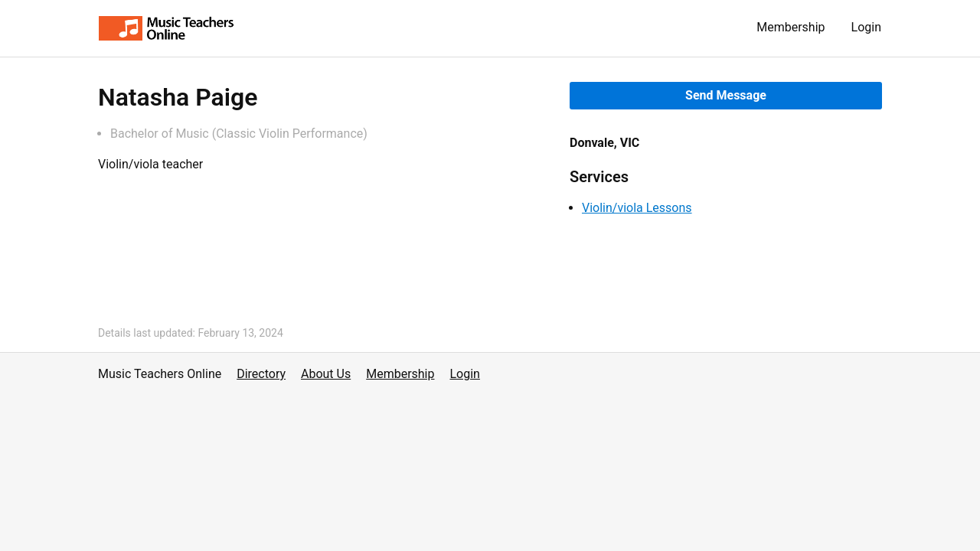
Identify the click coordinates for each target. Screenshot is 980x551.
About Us (326, 374)
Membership (791, 27)
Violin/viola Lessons (637, 208)
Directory (261, 374)
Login (866, 27)
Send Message (726, 95)
